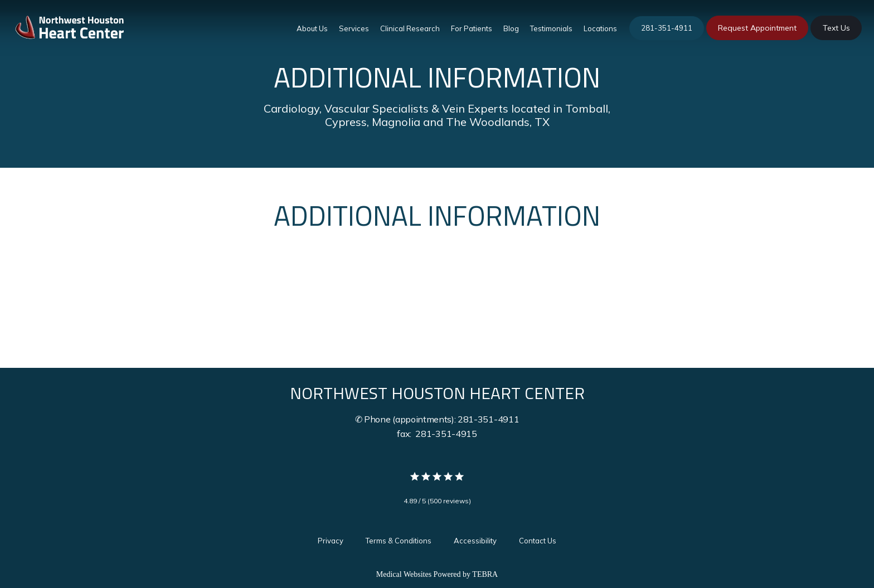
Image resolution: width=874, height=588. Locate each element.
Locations (600, 28)
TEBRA (485, 574)
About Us (312, 28)
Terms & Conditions (399, 541)
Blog (511, 28)
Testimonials (551, 28)
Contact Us (538, 541)
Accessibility (475, 541)
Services (354, 28)
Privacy (331, 541)
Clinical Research (410, 28)
